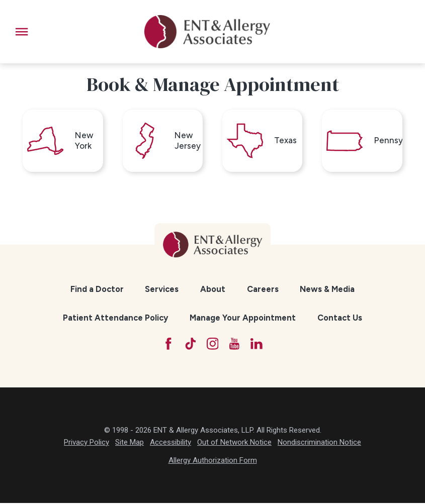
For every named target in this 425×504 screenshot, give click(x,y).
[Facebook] (168, 345)
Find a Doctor (97, 289)
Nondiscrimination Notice (319, 443)
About (213, 289)
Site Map (130, 443)
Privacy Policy (87, 443)
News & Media (327, 289)
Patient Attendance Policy (115, 319)
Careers (263, 289)
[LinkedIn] (257, 345)
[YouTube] (235, 345)
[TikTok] (190, 345)
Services (162, 289)
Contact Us (340, 319)
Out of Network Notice (234, 443)
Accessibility (171, 443)
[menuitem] (97, 290)
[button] (22, 32)
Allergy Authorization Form (213, 462)
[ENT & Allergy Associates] (207, 32)
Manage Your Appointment (243, 319)
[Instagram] (212, 345)
